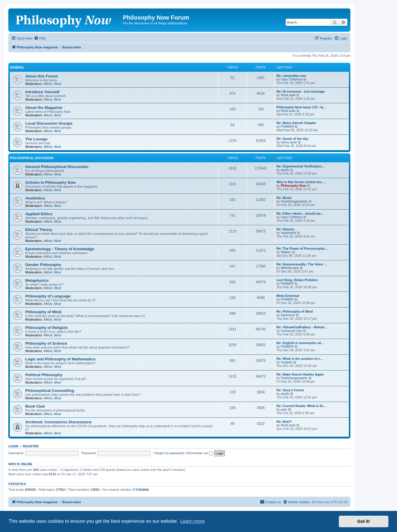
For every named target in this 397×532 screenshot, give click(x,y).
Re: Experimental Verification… (301, 166)
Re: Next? (284, 422)
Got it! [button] (364, 521)
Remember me (200, 453)
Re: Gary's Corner (290, 390)
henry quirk (289, 142)
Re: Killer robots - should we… (300, 213)
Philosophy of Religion (46, 328)
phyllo (285, 170)
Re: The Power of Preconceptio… (302, 248)
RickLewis (288, 95)
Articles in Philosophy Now (50, 182)
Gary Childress (292, 79)
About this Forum (42, 76)
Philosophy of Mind (43, 312)
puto (284, 409)
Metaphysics (37, 280)
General (17, 68)
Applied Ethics (39, 214)
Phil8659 (287, 126)
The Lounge (36, 139)
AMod (48, 84)
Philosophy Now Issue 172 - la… (301, 107)
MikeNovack (290, 268)
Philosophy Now (294, 186)
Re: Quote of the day (292, 139)
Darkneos (288, 315)
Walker (286, 252)
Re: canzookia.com (291, 76)
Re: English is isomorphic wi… (300, 343)
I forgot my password (169, 453)
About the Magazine (44, 108)
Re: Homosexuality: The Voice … (302, 264)
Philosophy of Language (48, 296)
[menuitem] (40, 38)
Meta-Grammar (288, 296)
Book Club (35, 406)
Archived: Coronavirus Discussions (58, 422)
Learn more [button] (192, 521)
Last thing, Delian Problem (297, 280)
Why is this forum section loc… (301, 182)
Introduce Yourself (42, 92)
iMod (58, 84)
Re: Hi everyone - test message (301, 91)
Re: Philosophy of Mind (295, 311)
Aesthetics (35, 198)
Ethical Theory (39, 230)
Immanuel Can (292, 331)
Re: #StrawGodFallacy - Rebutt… (302, 327)
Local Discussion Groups (49, 123)
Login (13, 446)
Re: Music (284, 198)
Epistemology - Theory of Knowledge (60, 249)
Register (31, 446)
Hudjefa (287, 362)
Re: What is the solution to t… (300, 359)
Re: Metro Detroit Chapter (296, 123)
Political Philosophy (44, 375)
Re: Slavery (285, 229)
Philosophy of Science (46, 343)
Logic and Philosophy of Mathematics (60, 359)
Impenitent (288, 233)
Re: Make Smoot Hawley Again (300, 374)
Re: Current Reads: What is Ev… (302, 406)
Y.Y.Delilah (141, 490)
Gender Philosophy (43, 265)
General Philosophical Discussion (57, 167)
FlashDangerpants (294, 201)
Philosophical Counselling (50, 391)
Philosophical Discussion (32, 158)
